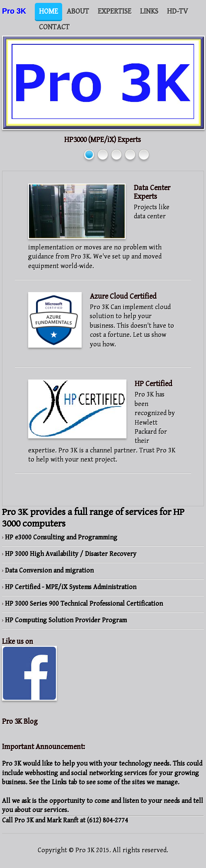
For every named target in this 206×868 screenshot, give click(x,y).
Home (48, 11)
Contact (54, 27)
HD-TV (178, 11)
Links (149, 11)
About (78, 11)
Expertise (115, 11)
